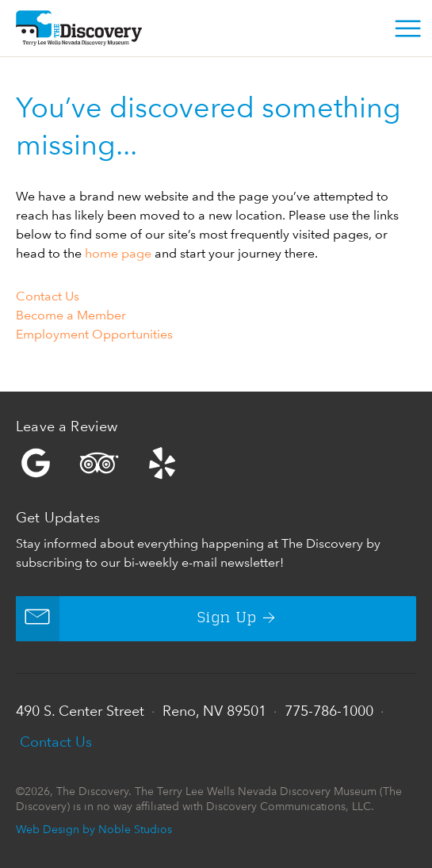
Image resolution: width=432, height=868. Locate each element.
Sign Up (136, 619)
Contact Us (48, 296)
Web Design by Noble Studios (94, 829)
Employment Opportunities (94, 334)
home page (118, 253)
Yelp (216, 463)
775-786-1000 (329, 711)
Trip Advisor (99, 463)
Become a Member (71, 315)
